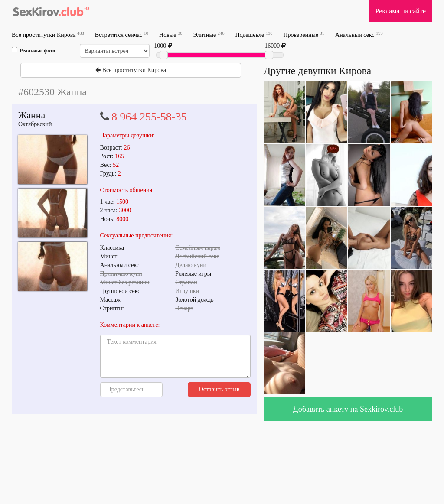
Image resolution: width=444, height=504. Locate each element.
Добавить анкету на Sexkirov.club (348, 409)
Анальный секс (359, 34)
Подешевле (254, 34)
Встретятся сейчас (122, 34)
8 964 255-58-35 (149, 117)
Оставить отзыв (219, 389)
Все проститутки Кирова (48, 34)
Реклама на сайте (401, 11)
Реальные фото (33, 50)
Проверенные (304, 34)
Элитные (209, 34)
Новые (171, 34)
